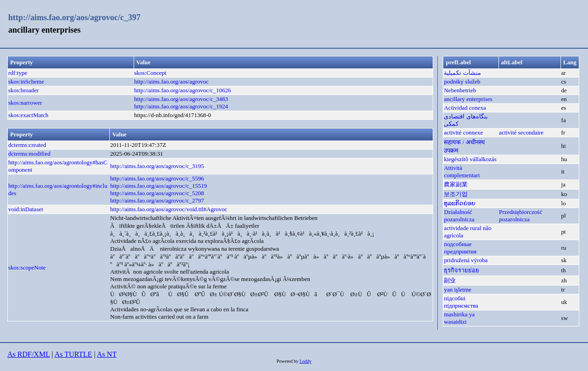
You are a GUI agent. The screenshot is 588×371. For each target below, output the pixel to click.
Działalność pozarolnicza (459, 216)
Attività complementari (462, 171)
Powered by (288, 361)
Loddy (305, 361)
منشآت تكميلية (462, 73)
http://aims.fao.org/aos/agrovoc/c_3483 (181, 99)
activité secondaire (521, 132)
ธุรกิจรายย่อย (461, 270)
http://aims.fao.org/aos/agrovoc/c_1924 (181, 106)
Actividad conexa (465, 108)
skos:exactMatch (28, 115)
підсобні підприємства (461, 302)
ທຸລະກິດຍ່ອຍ (460, 203)
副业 (450, 280)
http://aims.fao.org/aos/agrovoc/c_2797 (157, 200)
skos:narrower (25, 103)
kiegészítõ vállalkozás (470, 159)
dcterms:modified (29, 154)
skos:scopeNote (27, 267)
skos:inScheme (26, 82)
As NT (107, 354)
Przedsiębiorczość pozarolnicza (520, 216)
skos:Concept (150, 73)
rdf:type (18, 73)
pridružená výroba (466, 260)
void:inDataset (26, 209)
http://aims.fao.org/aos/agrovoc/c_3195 (157, 166)
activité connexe (463, 132)
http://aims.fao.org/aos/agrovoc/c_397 (74, 17)
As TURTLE (73, 354)
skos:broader (23, 90)
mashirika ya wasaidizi (459, 318)
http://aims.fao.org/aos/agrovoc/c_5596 (157, 178)
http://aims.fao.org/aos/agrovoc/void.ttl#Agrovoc (169, 209)
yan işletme (458, 289)
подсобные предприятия (460, 248)
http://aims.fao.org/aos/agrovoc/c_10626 (183, 90)
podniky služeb (462, 82)
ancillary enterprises (468, 99)
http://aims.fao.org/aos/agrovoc (171, 82)
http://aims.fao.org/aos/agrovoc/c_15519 (159, 186)
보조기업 (456, 194)
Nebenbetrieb (460, 90)
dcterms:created (27, 145)
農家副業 (456, 184)
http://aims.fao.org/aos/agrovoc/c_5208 (157, 193)
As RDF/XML (28, 354)
